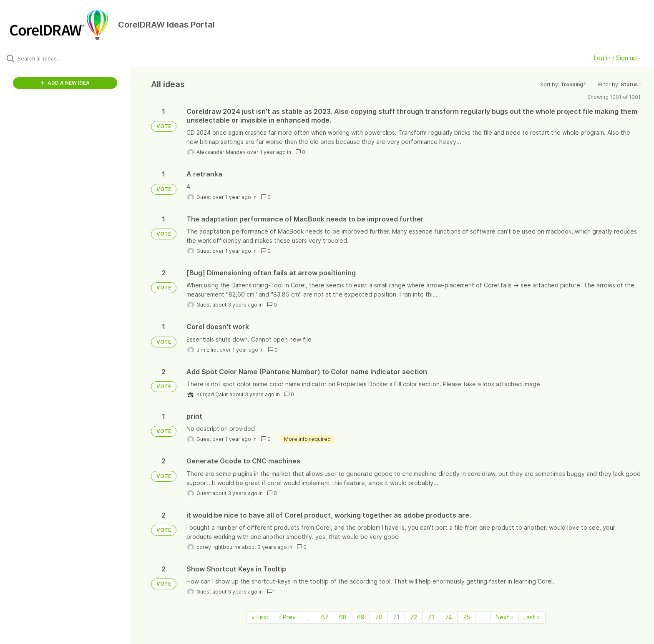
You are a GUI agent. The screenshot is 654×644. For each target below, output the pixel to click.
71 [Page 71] (396, 617)
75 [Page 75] (466, 617)
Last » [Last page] (532, 617)
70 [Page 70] (379, 617)
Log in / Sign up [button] (617, 58)
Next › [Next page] (504, 617)
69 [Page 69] (361, 617)
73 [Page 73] (431, 617)
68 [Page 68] (343, 617)
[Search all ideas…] (76, 58)
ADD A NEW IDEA (65, 83)
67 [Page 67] (325, 617)
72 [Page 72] (414, 617)
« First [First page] (260, 617)
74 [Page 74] (449, 617)
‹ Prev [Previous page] (287, 617)
